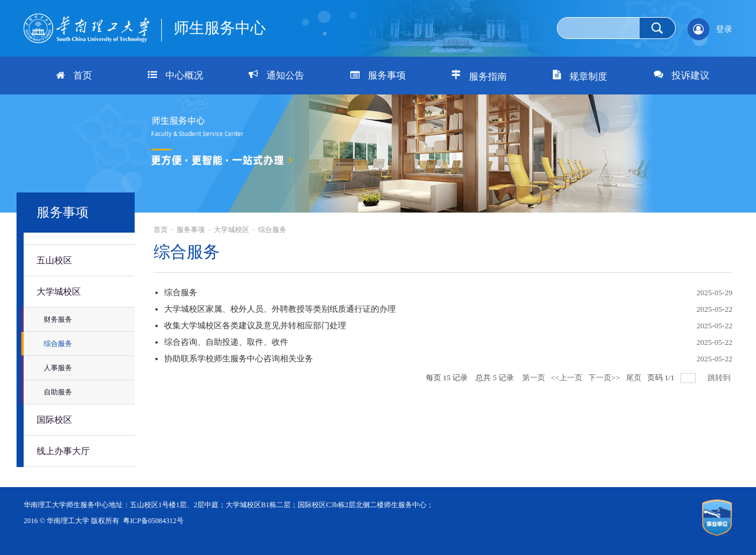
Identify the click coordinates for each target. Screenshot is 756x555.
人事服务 (58, 368)
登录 (724, 29)
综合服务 (58, 344)
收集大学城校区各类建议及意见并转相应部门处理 (255, 326)
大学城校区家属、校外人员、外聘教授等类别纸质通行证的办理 (280, 309)
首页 (161, 230)
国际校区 (54, 420)
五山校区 (54, 260)
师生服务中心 (220, 28)
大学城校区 (59, 292)
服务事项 (191, 230)
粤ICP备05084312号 (153, 521)
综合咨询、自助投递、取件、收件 (226, 342)
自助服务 (58, 392)
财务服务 (58, 319)
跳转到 (720, 378)
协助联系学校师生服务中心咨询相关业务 (239, 359)
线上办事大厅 (63, 451)
